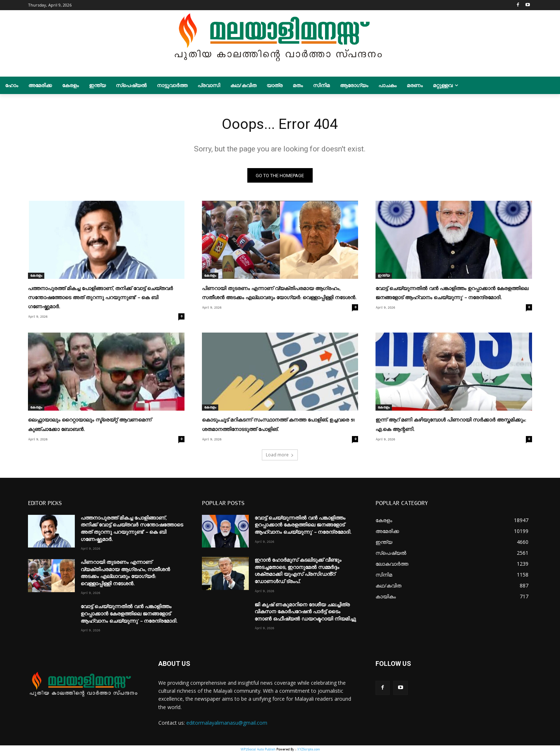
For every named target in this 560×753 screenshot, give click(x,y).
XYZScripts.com (308, 749)
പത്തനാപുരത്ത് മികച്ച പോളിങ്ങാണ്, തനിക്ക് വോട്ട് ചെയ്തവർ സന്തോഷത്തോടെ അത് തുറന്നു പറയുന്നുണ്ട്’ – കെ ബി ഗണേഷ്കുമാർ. (100, 298)
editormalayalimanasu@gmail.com (227, 723)
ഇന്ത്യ (384, 276)
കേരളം (36, 276)
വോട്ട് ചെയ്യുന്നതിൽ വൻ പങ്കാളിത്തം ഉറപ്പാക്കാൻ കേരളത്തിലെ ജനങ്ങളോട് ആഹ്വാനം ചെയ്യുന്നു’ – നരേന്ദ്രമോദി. (129, 614)
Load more (280, 455)
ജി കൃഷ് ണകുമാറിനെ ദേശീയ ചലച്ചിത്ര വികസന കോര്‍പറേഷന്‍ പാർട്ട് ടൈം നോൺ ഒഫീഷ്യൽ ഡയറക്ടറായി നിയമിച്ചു (305, 612)
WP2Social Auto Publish (258, 749)
